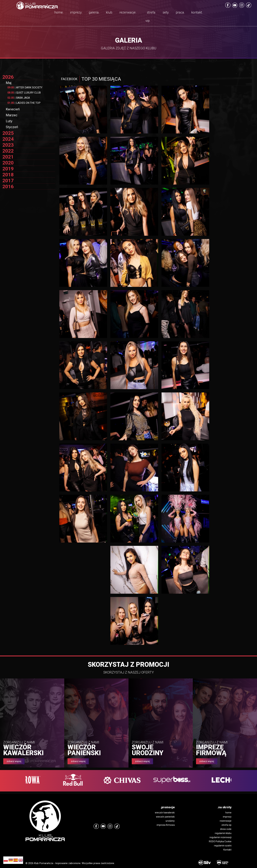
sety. (166, 12)
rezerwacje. (128, 12)
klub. (109, 12)
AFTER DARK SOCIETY (25, 88)
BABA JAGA (19, 98)
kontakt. (197, 12)
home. (59, 12)
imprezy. (76, 12)
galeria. (94, 12)
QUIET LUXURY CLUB (24, 93)
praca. (180, 12)
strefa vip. (150, 16)
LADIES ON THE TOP (24, 103)
